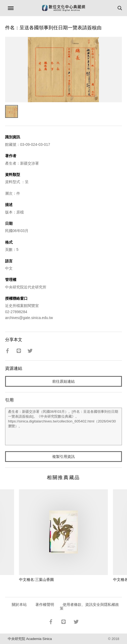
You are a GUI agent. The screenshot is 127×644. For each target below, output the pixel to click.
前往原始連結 (63, 381)
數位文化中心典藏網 (63, 8)
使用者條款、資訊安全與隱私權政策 (89, 606)
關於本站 (19, 605)
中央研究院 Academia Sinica (30, 639)
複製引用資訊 (63, 457)
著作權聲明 (45, 605)
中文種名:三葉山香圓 (36, 580)
